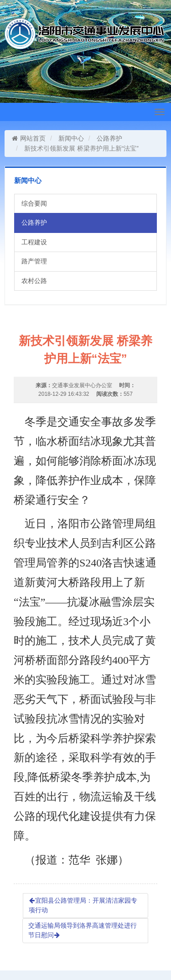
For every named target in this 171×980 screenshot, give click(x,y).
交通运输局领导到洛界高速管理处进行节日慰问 (83, 930)
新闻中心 (71, 138)
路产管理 (34, 261)
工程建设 (34, 242)
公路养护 (109, 138)
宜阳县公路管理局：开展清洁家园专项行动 (83, 905)
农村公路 (34, 281)
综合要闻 (34, 203)
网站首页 (28, 138)
